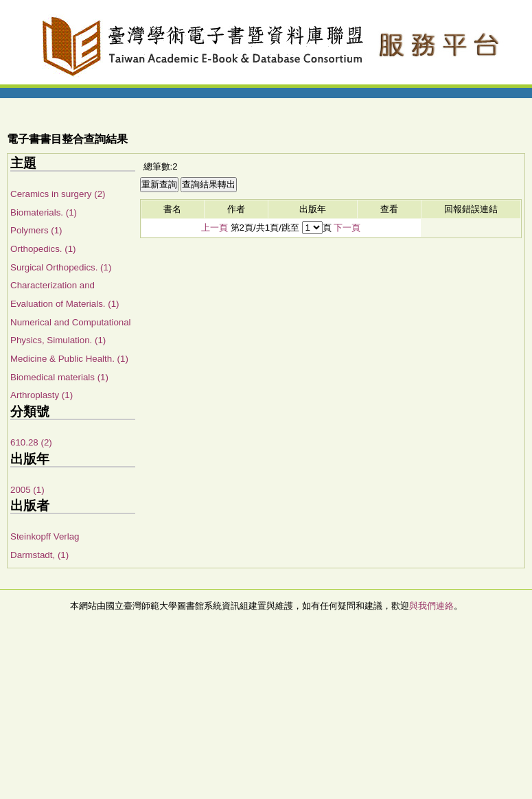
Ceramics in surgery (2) (58, 194)
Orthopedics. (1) (43, 249)
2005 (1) (27, 490)
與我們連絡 (431, 606)
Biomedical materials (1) (59, 377)
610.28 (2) (31, 442)
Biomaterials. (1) (44, 212)
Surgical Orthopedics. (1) (61, 267)
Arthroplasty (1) (42, 395)
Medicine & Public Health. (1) (69, 359)
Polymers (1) (36, 230)
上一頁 (215, 228)
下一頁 (347, 228)
